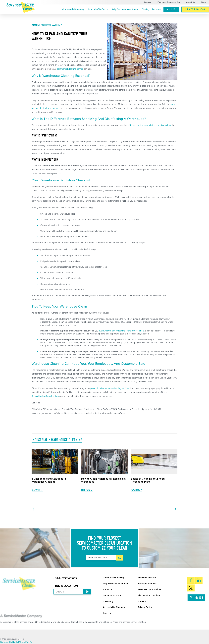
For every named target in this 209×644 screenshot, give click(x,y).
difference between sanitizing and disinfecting (149, 125)
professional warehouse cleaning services (110, 388)
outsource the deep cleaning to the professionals (121, 331)
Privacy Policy (145, 607)
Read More (36, 490)
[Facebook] (191, 580)
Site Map (4, 642)
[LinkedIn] (199, 580)
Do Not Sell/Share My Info (20, 642)
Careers (148, 2)
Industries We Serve (98, 9)
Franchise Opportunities (169, 2)
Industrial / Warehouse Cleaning (46, 25)
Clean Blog (108, 601)
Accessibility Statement (114, 607)
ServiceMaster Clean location (45, 396)
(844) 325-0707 (65, 578)
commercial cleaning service (70, 69)
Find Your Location (195, 9)
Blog (204, 2)
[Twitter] (191, 588)
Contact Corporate (112, 595)
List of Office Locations (149, 595)
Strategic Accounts (152, 9)
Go (120, 558)
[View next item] (175, 509)
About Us (191, 2)
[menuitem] (73, 9)
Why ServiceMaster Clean (125, 9)
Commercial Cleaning (73, 9)
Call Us (171, 9)
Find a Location (66, 586)
